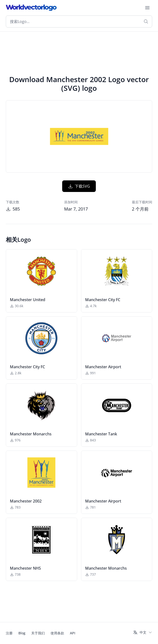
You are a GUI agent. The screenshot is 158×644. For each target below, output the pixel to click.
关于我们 (38, 633)
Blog (22, 633)
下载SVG (79, 186)
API (73, 633)
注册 (9, 633)
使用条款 (57, 633)
